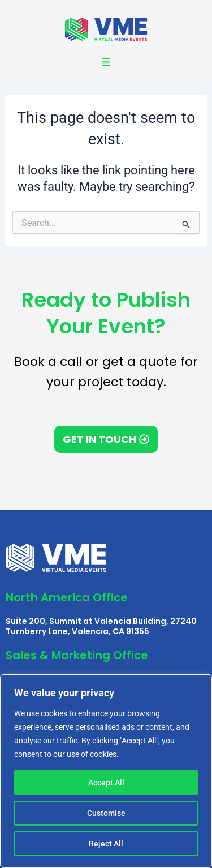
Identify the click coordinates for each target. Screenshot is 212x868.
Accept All (106, 783)
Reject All (106, 844)
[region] (106, 771)
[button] (106, 63)
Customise (106, 813)
